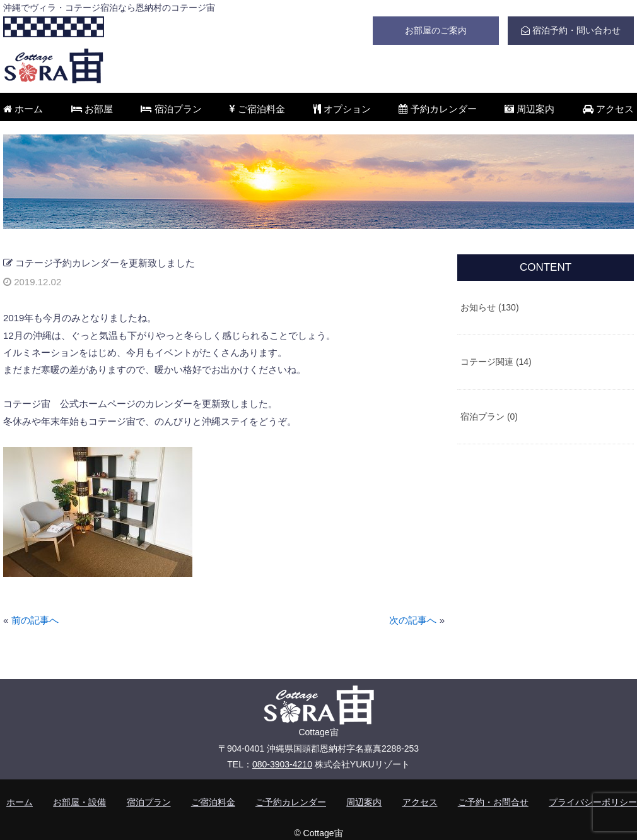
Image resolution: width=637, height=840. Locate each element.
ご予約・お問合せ (493, 802)
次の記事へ (413, 620)
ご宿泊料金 (257, 109)
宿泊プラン (171, 109)
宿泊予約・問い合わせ (571, 30)
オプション (342, 109)
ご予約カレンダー (291, 802)
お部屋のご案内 (436, 30)
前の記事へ (35, 620)
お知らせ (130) (490, 307)
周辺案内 (529, 109)
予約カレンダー (437, 109)
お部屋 (92, 109)
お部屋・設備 (79, 802)
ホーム (23, 109)
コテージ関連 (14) (496, 362)
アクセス (608, 109)
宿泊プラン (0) (489, 417)
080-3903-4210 (282, 764)
